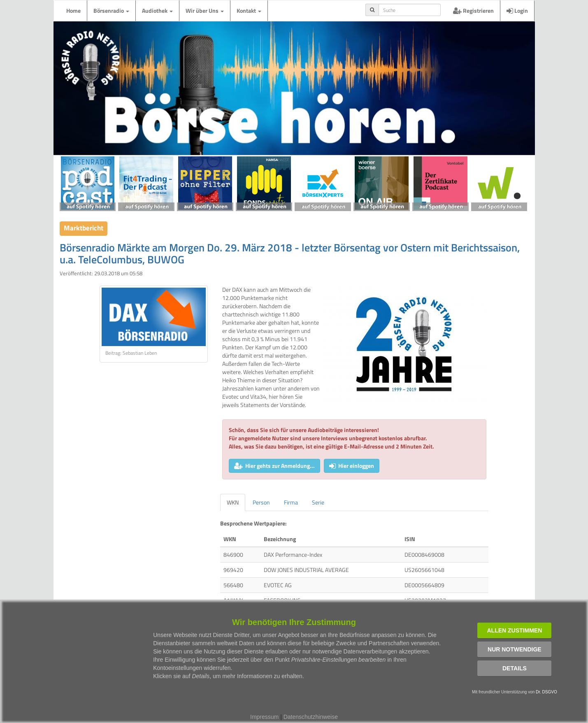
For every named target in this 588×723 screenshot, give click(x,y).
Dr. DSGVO (546, 692)
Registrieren (473, 10)
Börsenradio (111, 10)
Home (73, 10)
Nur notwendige (515, 649)
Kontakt (249, 10)
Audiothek (157, 10)
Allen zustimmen (514, 630)
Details (515, 668)
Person (261, 502)
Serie (318, 502)
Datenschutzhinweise (311, 717)
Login (517, 10)
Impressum (264, 717)
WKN (233, 502)
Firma (291, 502)
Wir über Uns (205, 10)
